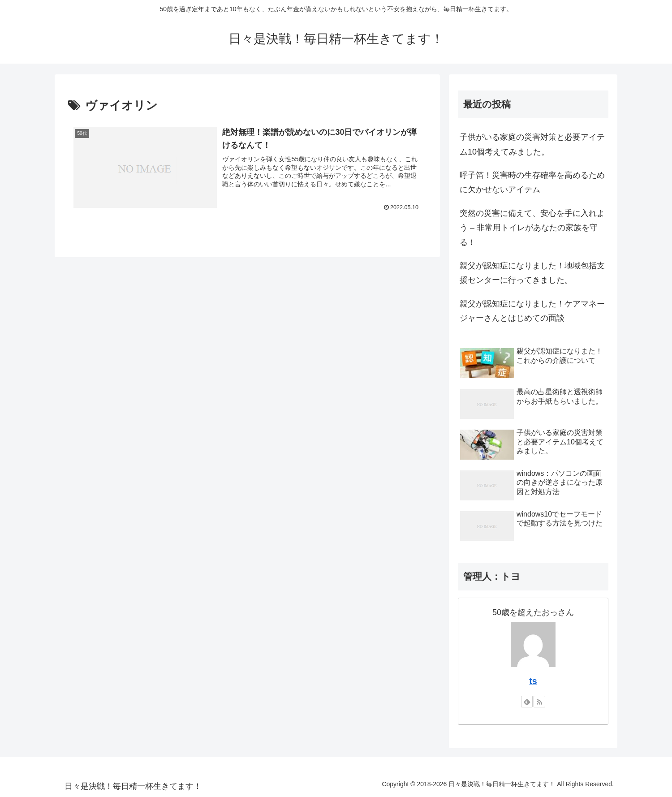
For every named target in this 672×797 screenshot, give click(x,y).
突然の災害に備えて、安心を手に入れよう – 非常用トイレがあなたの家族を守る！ (532, 228)
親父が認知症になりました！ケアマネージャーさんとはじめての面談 (532, 311)
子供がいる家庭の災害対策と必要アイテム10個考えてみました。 (532, 144)
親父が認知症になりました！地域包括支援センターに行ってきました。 (532, 273)
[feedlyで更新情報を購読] (527, 702)
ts (533, 681)
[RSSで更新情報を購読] (539, 702)
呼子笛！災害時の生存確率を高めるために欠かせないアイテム (532, 182)
